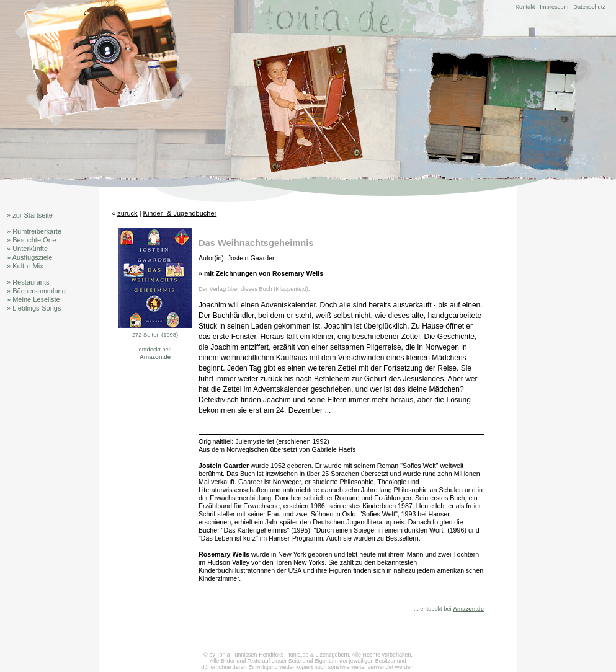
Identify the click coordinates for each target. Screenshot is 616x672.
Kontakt (525, 7)
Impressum (554, 7)
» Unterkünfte (27, 249)
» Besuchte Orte (32, 240)
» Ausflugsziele (29, 257)
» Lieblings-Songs (34, 308)
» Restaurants (28, 282)
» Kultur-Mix (25, 266)
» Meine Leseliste (33, 299)
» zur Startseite (30, 215)
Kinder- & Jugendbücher (180, 213)
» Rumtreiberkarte (34, 231)
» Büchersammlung (36, 291)
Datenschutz (589, 7)
